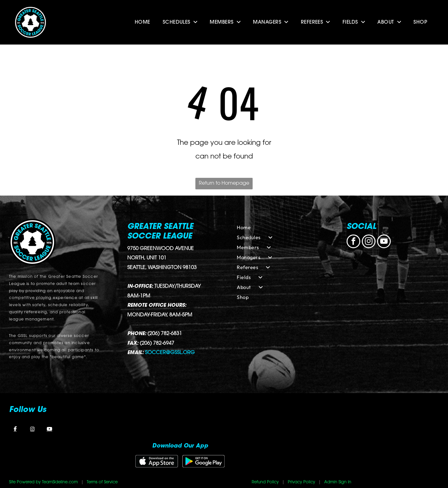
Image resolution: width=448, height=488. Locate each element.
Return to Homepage (224, 183)
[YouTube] (49, 429)
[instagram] (369, 242)
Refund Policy (265, 482)
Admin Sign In (338, 482)
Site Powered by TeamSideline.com (43, 482)
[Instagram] (32, 429)
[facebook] (353, 242)
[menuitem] (142, 22)
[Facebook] (15, 429)
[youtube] (384, 242)
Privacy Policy (301, 482)
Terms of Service (102, 482)
